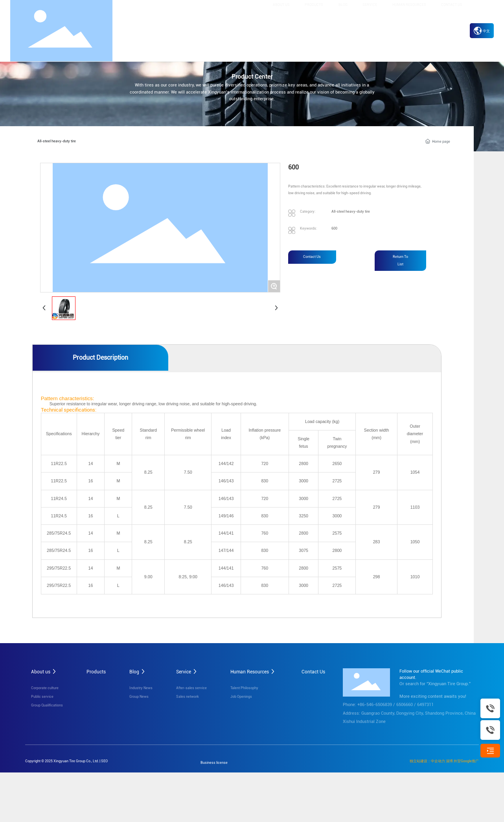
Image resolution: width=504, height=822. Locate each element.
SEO (104, 760)
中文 (482, 31)
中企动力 (438, 760)
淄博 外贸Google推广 (462, 760)
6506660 (405, 704)
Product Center (252, 77)
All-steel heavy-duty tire (55, 141)
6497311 (425, 704)
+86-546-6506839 (375, 704)
